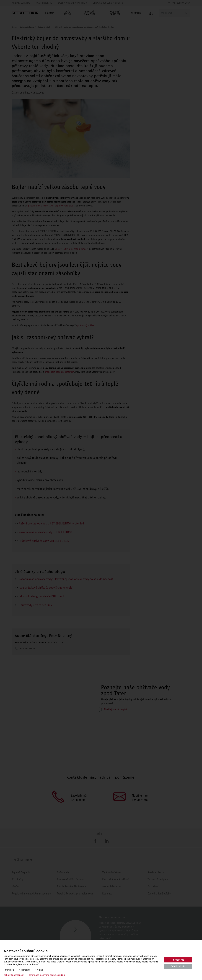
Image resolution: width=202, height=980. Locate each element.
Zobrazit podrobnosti (14, 975)
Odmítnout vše (178, 966)
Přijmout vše (178, 960)
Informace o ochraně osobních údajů (47, 975)
